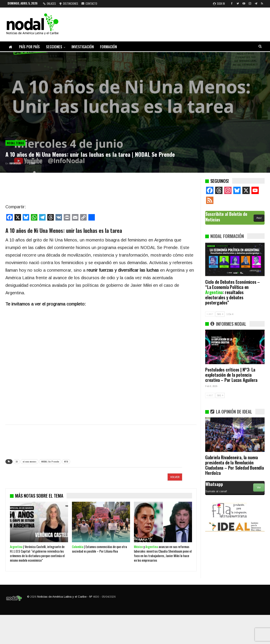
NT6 (66, 461)
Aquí (259, 218)
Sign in (219, 3)
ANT (210, 314)
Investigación (83, 47)
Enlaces (49, 3)
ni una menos (29, 461)
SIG (220, 314)
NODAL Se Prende (50, 461)
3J (17, 461)
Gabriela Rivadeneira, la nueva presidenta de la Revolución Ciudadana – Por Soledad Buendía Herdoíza (235, 465)
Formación (108, 47)
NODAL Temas (15, 143)
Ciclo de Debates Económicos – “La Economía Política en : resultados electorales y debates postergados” (233, 292)
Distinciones (69, 3)
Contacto (89, 3)
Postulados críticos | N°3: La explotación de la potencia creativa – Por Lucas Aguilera (231, 375)
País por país (29, 47)
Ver (259, 487)
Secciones (54, 47)
